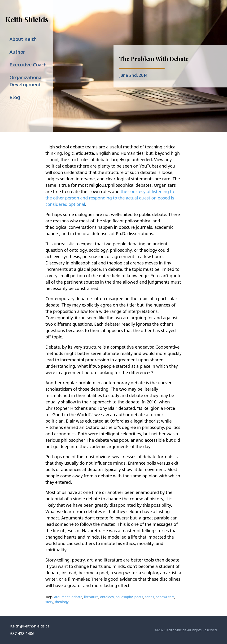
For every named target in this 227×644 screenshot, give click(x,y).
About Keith (23, 39)
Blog (15, 97)
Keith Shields (27, 19)
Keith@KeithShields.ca (30, 626)
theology (62, 602)
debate (77, 597)
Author (17, 52)
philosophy (124, 597)
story (49, 602)
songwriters (165, 597)
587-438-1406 (22, 634)
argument (62, 597)
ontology (107, 597)
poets (139, 597)
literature (91, 597)
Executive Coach (28, 65)
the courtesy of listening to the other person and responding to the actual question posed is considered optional (110, 198)
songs (149, 597)
